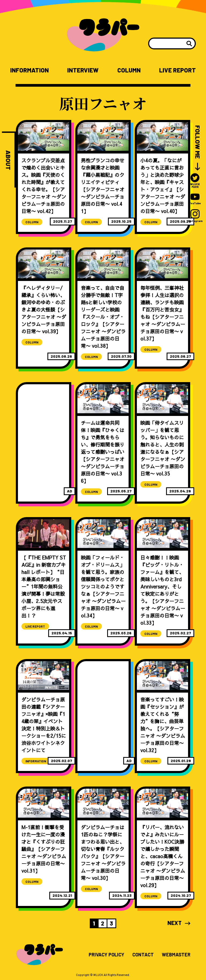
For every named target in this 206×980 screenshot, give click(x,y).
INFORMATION (29, 70)
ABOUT (8, 160)
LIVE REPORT (177, 70)
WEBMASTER (176, 955)
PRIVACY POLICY (106, 955)
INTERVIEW (83, 70)
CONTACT (143, 955)
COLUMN (129, 70)
